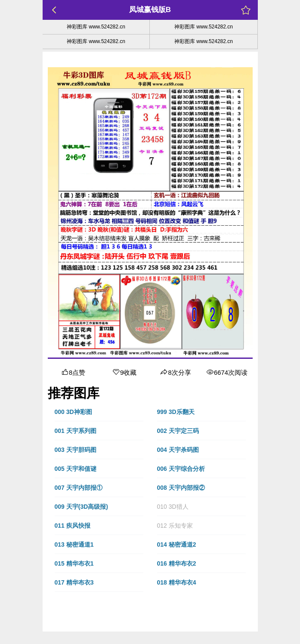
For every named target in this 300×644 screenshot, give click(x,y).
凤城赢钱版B (150, 10)
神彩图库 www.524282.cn (96, 27)
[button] (99, 412)
